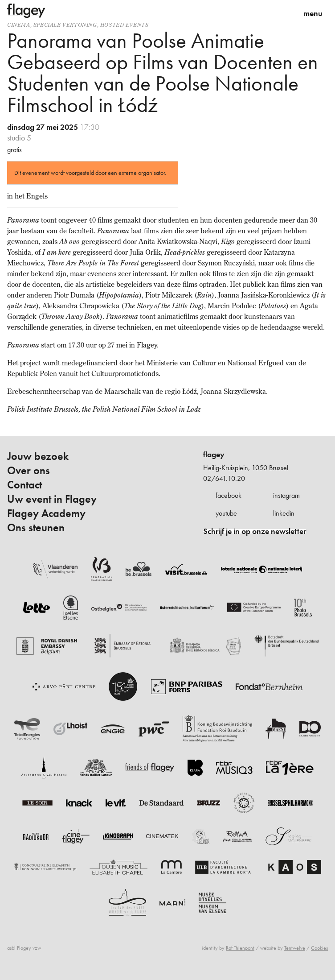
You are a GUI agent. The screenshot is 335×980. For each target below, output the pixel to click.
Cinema (19, 25)
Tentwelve (295, 948)
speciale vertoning (65, 25)
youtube (226, 513)
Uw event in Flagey (52, 499)
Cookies (319, 948)
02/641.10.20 (224, 478)
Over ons (29, 471)
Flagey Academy (46, 513)
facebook (229, 495)
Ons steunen (36, 528)
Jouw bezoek (38, 456)
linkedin (284, 513)
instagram (286, 495)
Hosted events (125, 25)
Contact (25, 485)
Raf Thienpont (240, 948)
